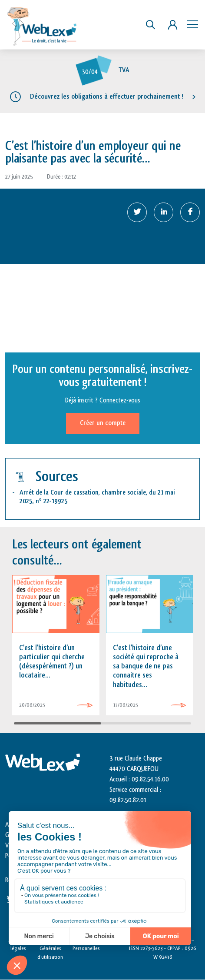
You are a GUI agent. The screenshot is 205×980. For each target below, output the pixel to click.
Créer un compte (103, 423)
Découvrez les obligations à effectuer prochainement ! (107, 96)
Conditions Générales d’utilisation (50, 948)
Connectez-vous (120, 400)
